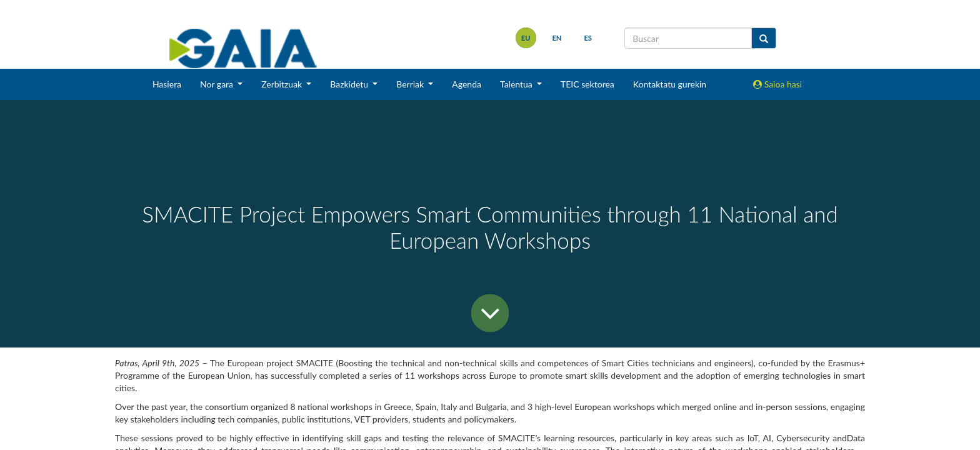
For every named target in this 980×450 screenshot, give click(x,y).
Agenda (467, 84)
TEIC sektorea (587, 84)
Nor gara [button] (218, 84)
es (588, 38)
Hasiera (167, 84)
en (557, 38)
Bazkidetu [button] (350, 84)
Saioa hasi (777, 84)
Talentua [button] (517, 84)
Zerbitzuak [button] (283, 84)
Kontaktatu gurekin (670, 84)
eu (526, 38)
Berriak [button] (411, 84)
